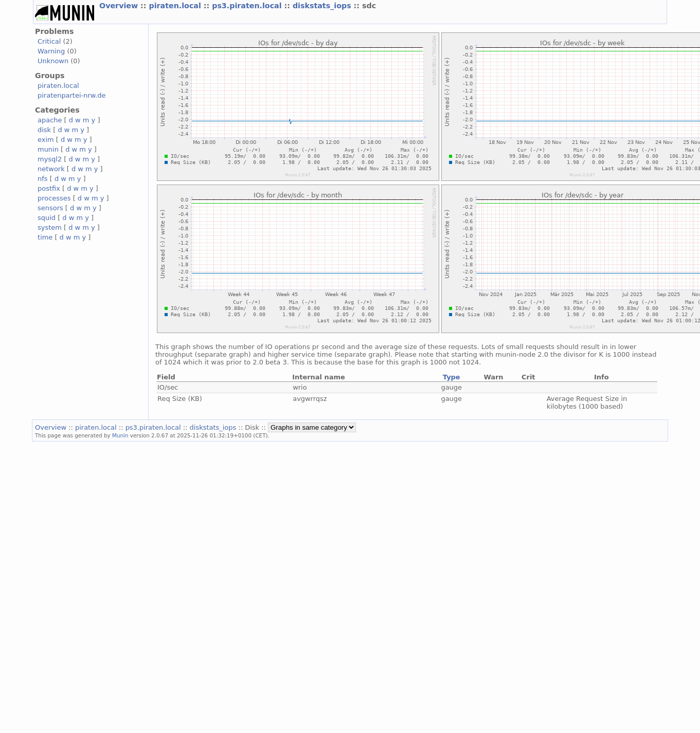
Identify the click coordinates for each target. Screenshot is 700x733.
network (51, 169)
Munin (120, 435)
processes (54, 198)
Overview (120, 6)
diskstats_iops (323, 6)
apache (50, 120)
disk (44, 130)
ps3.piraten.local (248, 6)
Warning (51, 51)
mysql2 (50, 159)
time (45, 237)
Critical (49, 41)
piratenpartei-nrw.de (71, 95)
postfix (49, 188)
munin (48, 149)
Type (452, 377)
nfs (43, 179)
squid (47, 218)
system (50, 227)
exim (46, 140)
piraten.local (176, 6)
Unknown (53, 61)
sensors (50, 208)
